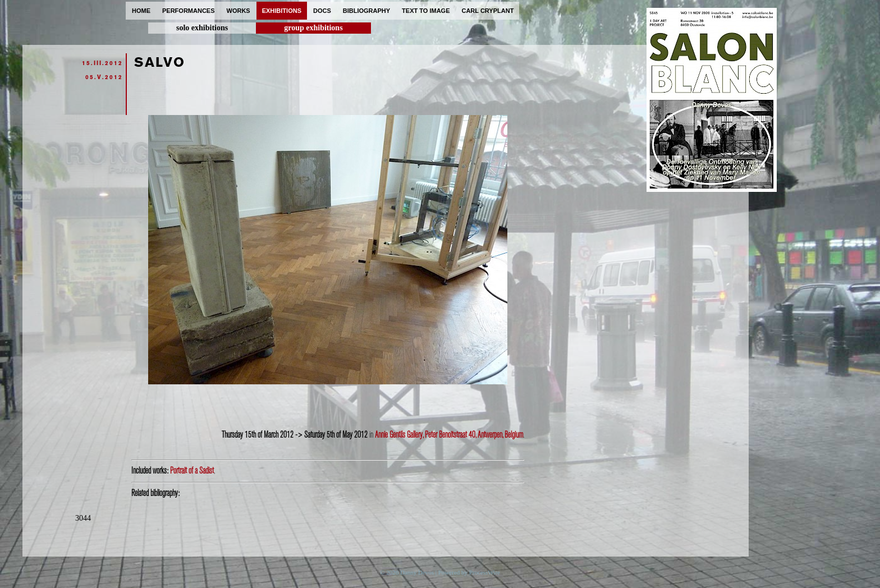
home (141, 11)
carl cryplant (487, 11)
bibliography (366, 11)
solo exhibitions (202, 28)
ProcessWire (485, 572)
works (239, 11)
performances (189, 11)
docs (322, 11)
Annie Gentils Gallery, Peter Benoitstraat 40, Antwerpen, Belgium (449, 435)
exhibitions (282, 11)
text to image (426, 11)
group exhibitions (313, 28)
